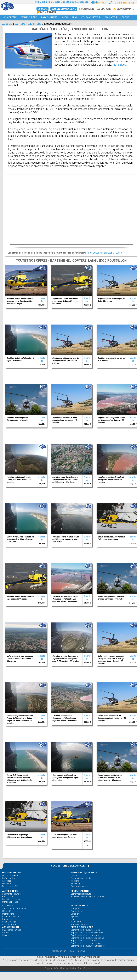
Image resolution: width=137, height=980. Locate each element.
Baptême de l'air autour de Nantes (86, 943)
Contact (99, 2)
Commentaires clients (81, 878)
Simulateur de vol (79, 925)
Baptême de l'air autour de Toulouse (87, 938)
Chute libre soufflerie (12, 930)
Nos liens (75, 881)
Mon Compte (124, 9)
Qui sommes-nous (79, 886)
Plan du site (7, 896)
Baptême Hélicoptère (28, 24)
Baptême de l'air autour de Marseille (87, 933)
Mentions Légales (10, 902)
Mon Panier (46, 12)
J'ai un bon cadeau (64, 9)
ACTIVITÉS (8, 906)
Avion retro (76, 922)
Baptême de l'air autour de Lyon (85, 935)
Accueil (7, 24)
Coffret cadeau (9, 878)
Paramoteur (76, 911)
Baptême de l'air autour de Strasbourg (88, 946)
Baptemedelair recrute (81, 894)
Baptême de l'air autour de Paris (85, 930)
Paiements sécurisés (12, 894)
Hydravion (76, 916)
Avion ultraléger (9, 922)
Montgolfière (8, 914)
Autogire (75, 909)
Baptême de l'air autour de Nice (85, 941)
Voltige (5, 935)
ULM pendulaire (9, 925)
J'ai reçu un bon (59, 951)
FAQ (72, 951)
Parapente (7, 919)
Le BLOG (42, 9)
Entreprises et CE (10, 886)
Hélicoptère (7, 911)
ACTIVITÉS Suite (79, 906)
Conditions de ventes (12, 899)
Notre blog (76, 883)
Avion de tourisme (11, 916)
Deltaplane (76, 914)
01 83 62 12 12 (124, 2)
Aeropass (7, 881)
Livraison (6, 883)
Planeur (74, 919)
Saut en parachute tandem (14, 909)
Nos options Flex (10, 876)
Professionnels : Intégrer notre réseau (88, 896)
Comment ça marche (95, 9)
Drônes (6, 933)
